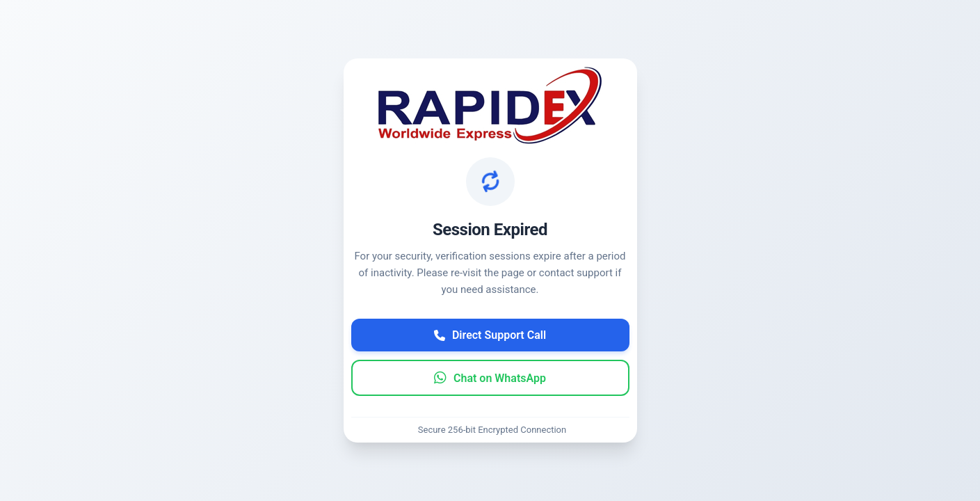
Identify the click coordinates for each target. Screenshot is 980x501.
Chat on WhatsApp (490, 378)
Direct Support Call (490, 335)
